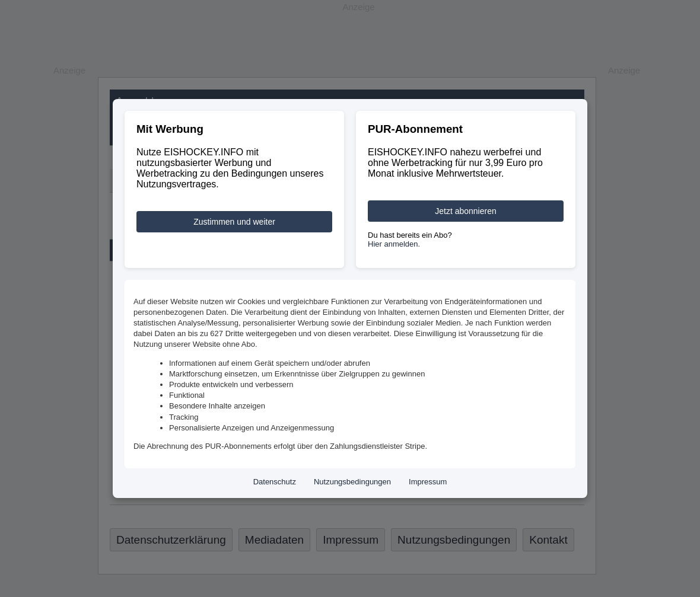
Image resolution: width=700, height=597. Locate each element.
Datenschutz (275, 482)
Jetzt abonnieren (466, 211)
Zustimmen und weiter (234, 222)
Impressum (428, 482)
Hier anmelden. (394, 244)
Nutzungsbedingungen (352, 482)
